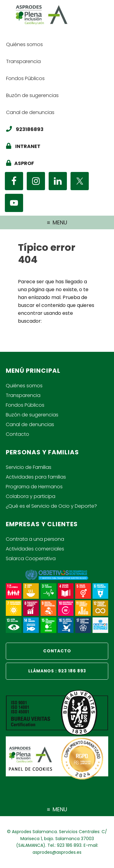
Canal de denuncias (30, 424)
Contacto (17, 434)
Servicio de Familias (29, 467)
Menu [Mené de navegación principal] (60, 222)
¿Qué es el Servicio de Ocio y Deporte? (51, 506)
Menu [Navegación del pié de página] (60, 809)
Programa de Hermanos (34, 487)
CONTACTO (57, 651)
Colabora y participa (31, 496)
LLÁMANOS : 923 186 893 (57, 671)
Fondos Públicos (25, 405)
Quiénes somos (24, 386)
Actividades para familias (36, 477)
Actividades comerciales (35, 549)
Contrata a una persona (35, 539)
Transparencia (23, 395)
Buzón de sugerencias (32, 415)
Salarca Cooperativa (31, 558)
